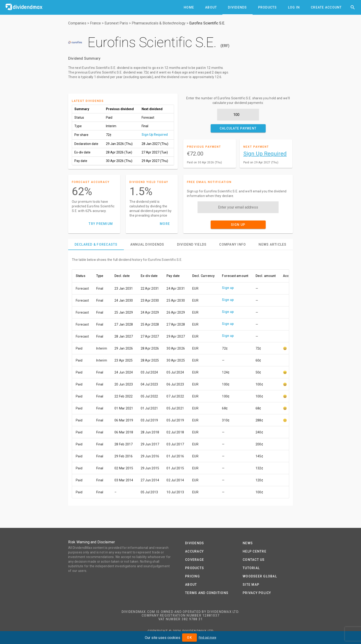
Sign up (228, 288)
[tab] (189, 7)
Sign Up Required (155, 135)
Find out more (207, 638)
